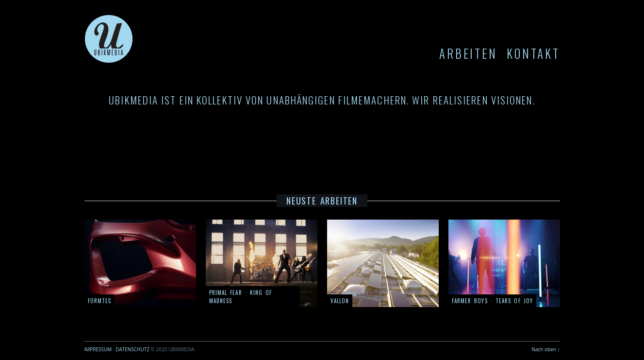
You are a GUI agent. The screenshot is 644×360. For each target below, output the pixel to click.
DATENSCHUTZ (132, 349)
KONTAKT (533, 53)
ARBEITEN (468, 53)
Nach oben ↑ (545, 349)
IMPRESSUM (98, 349)
